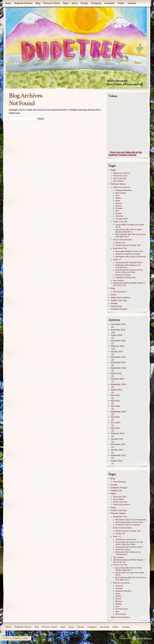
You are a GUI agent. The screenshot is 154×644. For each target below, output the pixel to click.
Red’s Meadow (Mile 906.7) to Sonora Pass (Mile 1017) (131, 235)
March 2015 (116, 373)
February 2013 (117, 433)
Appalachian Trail (120, 248)
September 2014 (118, 384)
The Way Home (122, 219)
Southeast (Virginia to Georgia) (128, 254)
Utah (117, 211)
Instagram (96, 3)
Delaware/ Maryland (123, 190)
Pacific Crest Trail (120, 176)
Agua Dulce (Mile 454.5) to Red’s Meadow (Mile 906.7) (129, 231)
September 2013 (118, 412)
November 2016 (118, 362)
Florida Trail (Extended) (123, 240)
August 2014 (117, 390)
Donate (84, 3)
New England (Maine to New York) (129, 251)
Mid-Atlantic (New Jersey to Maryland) (131, 257)
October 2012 (117, 450)
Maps (66, 3)
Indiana (118, 198)
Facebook (109, 3)
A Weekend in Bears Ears (126, 277)
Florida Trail (120, 243)
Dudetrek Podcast (23, 3)
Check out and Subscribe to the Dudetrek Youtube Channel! (125, 154)
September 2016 (118, 368)
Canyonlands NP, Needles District (129, 263)
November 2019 (118, 330)
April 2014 (115, 406)
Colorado (119, 208)
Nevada (119, 213)
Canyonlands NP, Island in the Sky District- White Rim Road (129, 271)
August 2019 (117, 335)
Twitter (121, 3)
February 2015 (117, 379)
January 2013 (117, 439)
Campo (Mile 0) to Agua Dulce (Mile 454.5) (130, 226)
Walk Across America (122, 173)
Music (75, 3)
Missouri (119, 203)
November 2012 (118, 444)
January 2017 (117, 352)
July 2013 (115, 417)
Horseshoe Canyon (123, 275)
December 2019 (118, 324)
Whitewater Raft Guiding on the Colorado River (128, 266)
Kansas (118, 206)
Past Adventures (120, 292)
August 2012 (117, 461)
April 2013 (115, 428)
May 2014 (115, 401)
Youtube (132, 3)
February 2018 (117, 346)
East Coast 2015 (120, 178)
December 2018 (118, 341)
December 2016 (118, 357)
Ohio (117, 195)
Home (8, 3)
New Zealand (118, 181)
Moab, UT (117, 259)
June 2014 (116, 395)
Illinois (118, 201)
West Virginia (121, 193)
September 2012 (118, 455)
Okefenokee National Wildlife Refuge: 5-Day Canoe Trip (129, 284)
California (119, 216)
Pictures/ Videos (52, 3)
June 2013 (116, 423)
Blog (38, 3)
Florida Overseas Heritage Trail (128, 245)
